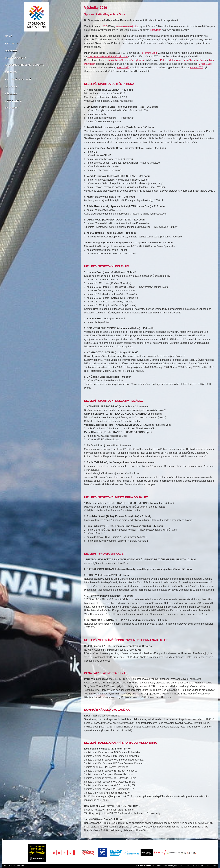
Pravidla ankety (16, 58)
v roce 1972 (123, 68)
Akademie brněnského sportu (25, 65)
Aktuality (12, 43)
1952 (104, 26)
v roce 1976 (197, 68)
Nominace (11, 86)
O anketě (11, 51)
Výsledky (11, 94)
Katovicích (156, 30)
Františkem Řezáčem (194, 60)
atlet (136, 26)
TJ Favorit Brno (148, 53)
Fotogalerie (13, 101)
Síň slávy (11, 72)
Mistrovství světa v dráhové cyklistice (108, 56)
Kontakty (11, 108)
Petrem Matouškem (171, 60)
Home (8, 36)
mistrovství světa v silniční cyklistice (125, 60)
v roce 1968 (205, 64)
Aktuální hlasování (18, 79)
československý (125, 26)
